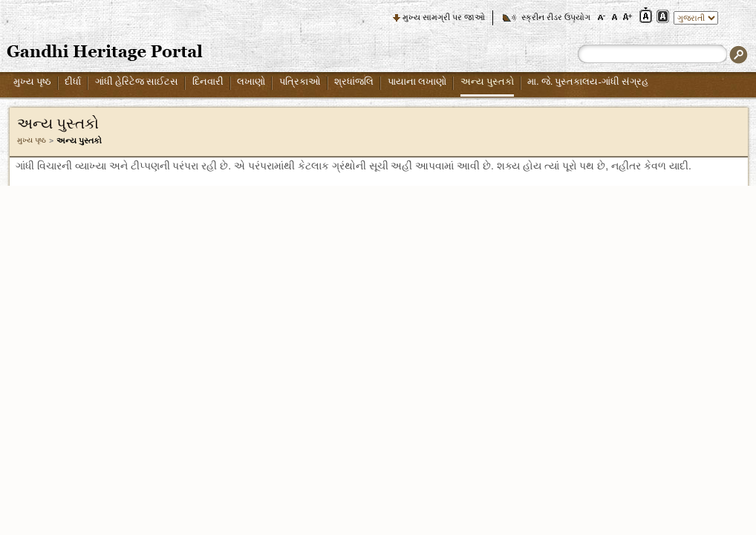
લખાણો (251, 81)
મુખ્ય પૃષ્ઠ (32, 81)
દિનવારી (208, 81)
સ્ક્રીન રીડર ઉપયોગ (556, 17)
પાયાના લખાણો (417, 81)
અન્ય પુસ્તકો (487, 81)
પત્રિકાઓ (300, 81)
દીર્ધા (73, 81)
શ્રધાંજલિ (354, 81)
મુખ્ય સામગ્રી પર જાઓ (444, 17)
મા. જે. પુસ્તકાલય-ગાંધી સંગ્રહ (588, 81)
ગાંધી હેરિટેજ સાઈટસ (137, 81)
